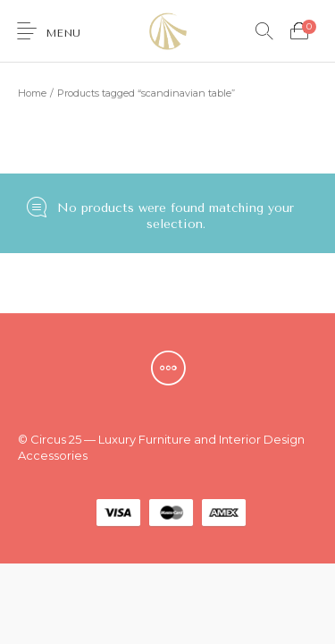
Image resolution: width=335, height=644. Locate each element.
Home (32, 93)
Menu (63, 33)
